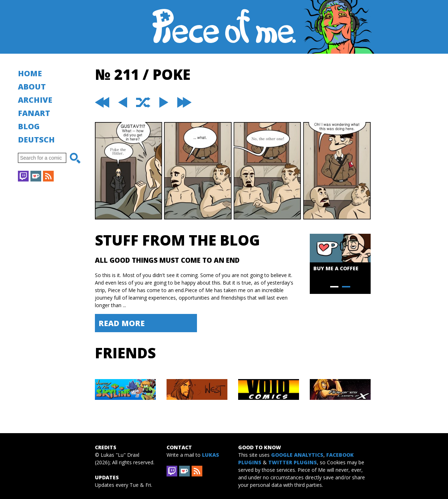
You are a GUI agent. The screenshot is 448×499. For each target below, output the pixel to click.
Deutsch (36, 139)
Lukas (211, 455)
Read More (122, 323)
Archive (35, 100)
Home (30, 73)
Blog (29, 126)
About (32, 86)
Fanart (34, 113)
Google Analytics (297, 455)
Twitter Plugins (293, 462)
